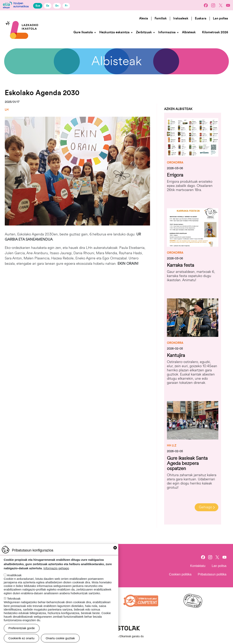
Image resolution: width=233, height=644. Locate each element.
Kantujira (176, 355)
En (57, 6)
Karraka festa (181, 265)
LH (7, 110)
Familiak (161, 18)
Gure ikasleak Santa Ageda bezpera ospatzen (187, 463)
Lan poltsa (220, 18)
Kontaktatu (198, 566)
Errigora (175, 175)
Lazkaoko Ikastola (22, 17)
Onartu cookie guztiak (60, 638)
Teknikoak (14, 599)
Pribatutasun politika (212, 574)
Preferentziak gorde (22, 628)
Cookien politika (180, 574)
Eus (38, 6)
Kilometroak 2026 (215, 32)
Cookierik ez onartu (22, 638)
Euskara (201, 18)
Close (115, 548)
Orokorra (175, 163)
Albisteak (189, 32)
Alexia (144, 18)
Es (48, 6)
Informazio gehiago (56, 568)
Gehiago (206, 507)
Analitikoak (14, 575)
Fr (66, 6)
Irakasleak (181, 18)
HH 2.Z (172, 446)
